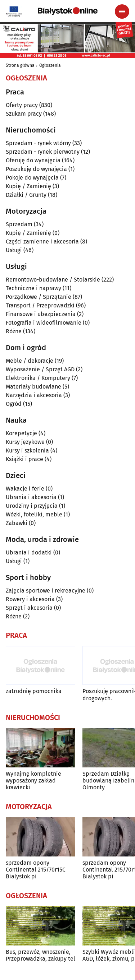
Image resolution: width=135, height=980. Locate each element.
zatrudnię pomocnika (34, 691)
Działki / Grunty (26, 195)
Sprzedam (19, 224)
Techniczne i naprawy (33, 288)
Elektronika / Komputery (38, 378)
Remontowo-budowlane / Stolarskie (53, 280)
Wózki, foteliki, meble (34, 514)
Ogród (14, 404)
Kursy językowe (25, 442)
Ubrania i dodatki (29, 552)
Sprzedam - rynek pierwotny (43, 152)
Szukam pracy (24, 114)
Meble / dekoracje (30, 361)
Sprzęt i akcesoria (29, 608)
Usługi (14, 250)
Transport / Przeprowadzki (40, 305)
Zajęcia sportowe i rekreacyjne (46, 591)
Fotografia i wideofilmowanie (44, 323)
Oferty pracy (22, 105)
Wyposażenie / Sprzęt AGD (40, 369)
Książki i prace (24, 459)
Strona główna (20, 65)
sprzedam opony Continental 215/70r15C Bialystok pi (36, 870)
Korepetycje (21, 433)
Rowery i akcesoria (30, 599)
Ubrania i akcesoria (31, 497)
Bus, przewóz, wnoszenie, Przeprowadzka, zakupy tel (40, 955)
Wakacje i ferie (25, 489)
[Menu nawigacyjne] (122, 11)
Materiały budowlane (33, 387)
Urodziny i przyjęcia (32, 506)
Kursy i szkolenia (27, 450)
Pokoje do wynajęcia (32, 178)
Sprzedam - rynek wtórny (38, 143)
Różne (14, 331)
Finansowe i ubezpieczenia (41, 314)
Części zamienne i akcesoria (42, 241)
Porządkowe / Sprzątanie (39, 297)
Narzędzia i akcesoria (34, 395)
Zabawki (17, 523)
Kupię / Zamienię (28, 186)
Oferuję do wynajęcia (33, 160)
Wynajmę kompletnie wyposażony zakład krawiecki (33, 781)
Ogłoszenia (50, 65)
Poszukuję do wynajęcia (36, 169)
